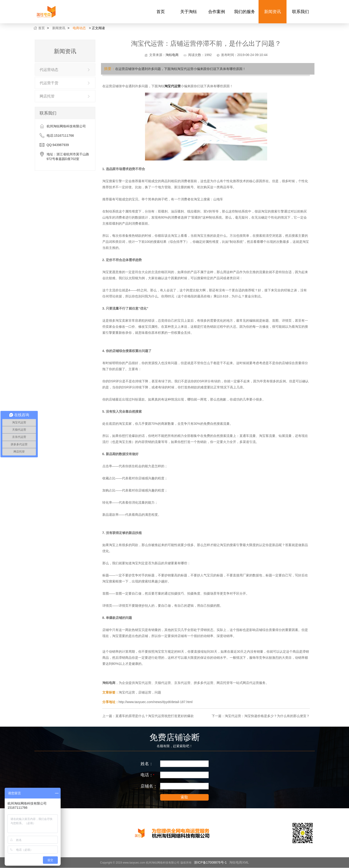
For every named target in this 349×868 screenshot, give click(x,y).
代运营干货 (49, 83)
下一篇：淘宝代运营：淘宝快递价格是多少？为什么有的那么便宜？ (261, 716)
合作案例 (217, 12)
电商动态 (79, 28)
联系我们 (301, 12)
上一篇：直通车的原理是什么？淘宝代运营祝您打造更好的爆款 (148, 716)
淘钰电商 (172, 55)
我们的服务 (245, 12)
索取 (184, 797)
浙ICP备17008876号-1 (210, 862)
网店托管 (47, 96)
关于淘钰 (189, 12)
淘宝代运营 (173, 86)
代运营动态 (49, 70)
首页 (161, 12)
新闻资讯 (273, 12)
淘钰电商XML (239, 862)
